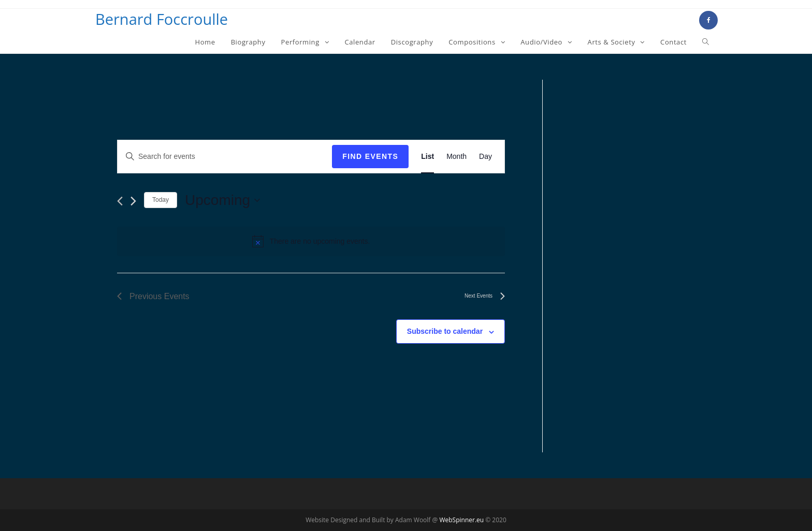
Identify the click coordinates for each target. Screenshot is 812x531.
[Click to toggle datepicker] (222, 200)
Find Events (370, 156)
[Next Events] (133, 201)
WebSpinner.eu (461, 520)
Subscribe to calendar (445, 331)
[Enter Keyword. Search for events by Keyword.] (225, 157)
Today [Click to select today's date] (161, 200)
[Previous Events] (120, 201)
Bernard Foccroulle (162, 19)
